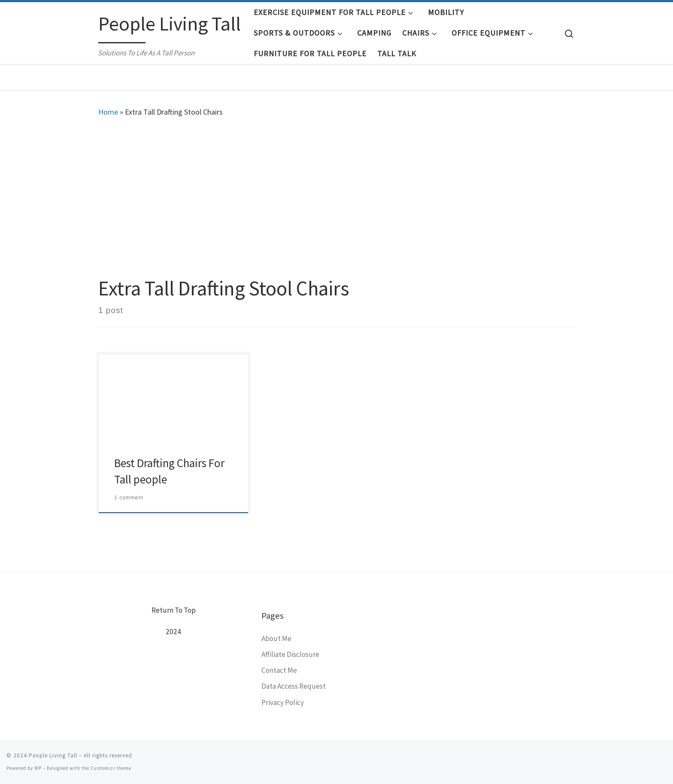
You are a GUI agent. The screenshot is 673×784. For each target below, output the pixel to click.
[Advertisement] (336, 194)
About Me (276, 638)
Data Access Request (294, 686)
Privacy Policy (283, 702)
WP (38, 768)
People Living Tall (53, 755)
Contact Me (279, 670)
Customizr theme (111, 768)
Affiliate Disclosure (290, 654)
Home (108, 112)
